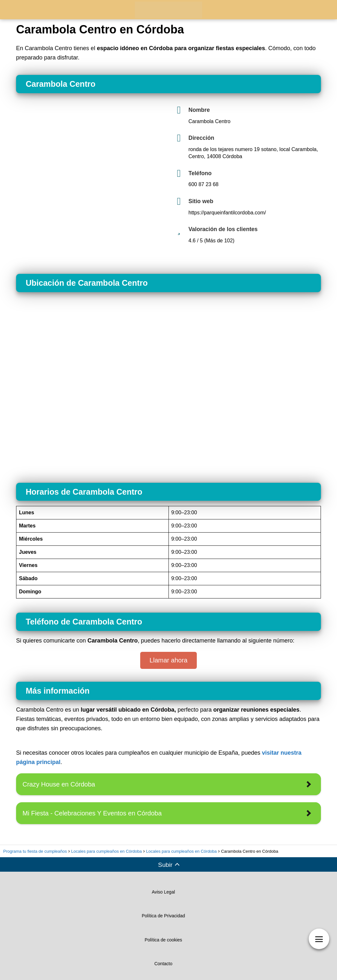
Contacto (163, 964)
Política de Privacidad (164, 916)
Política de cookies (164, 940)
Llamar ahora (168, 660)
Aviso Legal (163, 892)
